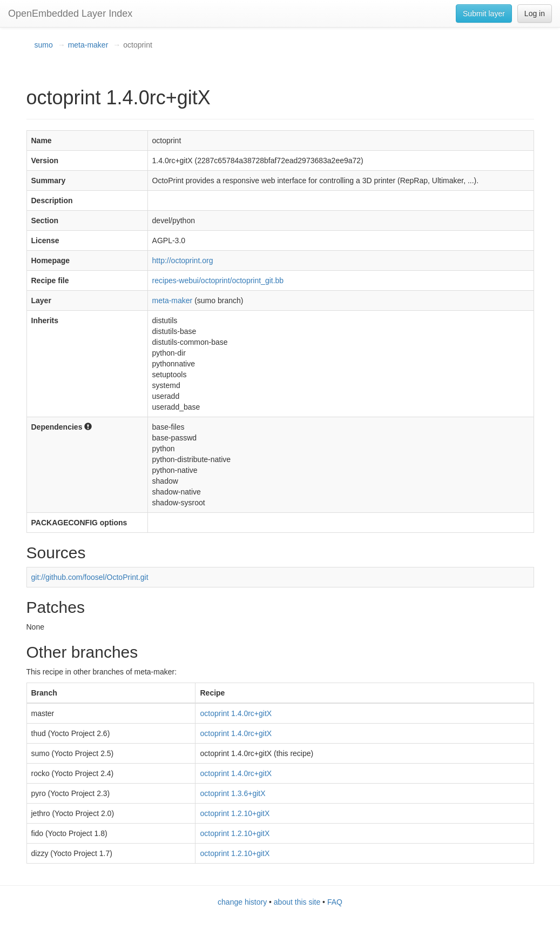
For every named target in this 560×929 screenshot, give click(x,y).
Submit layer (484, 14)
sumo (44, 45)
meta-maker (88, 45)
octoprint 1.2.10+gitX (235, 813)
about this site (297, 902)
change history (242, 902)
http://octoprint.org (183, 260)
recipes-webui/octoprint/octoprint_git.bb (218, 280)
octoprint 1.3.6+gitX (232, 793)
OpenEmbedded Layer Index (70, 14)
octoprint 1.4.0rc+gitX (236, 713)
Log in (535, 14)
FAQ (335, 902)
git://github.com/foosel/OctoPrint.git (90, 577)
